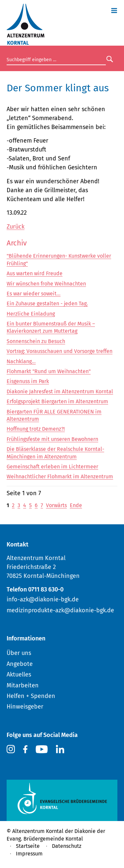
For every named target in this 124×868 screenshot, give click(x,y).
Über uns (19, 653)
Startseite (28, 846)
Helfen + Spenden (31, 696)
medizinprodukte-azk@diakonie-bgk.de (60, 610)
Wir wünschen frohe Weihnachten (46, 284)
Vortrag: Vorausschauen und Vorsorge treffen (60, 351)
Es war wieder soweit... (34, 294)
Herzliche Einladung (31, 314)
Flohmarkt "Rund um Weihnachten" (49, 371)
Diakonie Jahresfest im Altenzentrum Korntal (60, 391)
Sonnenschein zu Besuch (36, 341)
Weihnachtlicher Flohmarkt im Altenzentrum (60, 477)
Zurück (16, 227)
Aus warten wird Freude (35, 273)
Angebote (20, 664)
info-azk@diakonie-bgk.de (43, 599)
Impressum (29, 854)
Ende (76, 505)
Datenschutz (67, 846)
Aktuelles (19, 674)
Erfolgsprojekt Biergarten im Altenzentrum (57, 401)
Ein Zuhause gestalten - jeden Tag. (47, 304)
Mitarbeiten (23, 685)
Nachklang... (21, 361)
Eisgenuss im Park (28, 381)
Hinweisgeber (25, 707)
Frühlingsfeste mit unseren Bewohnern (52, 439)
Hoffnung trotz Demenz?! (36, 429)
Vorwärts (56, 505)
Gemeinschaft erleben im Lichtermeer (52, 467)
